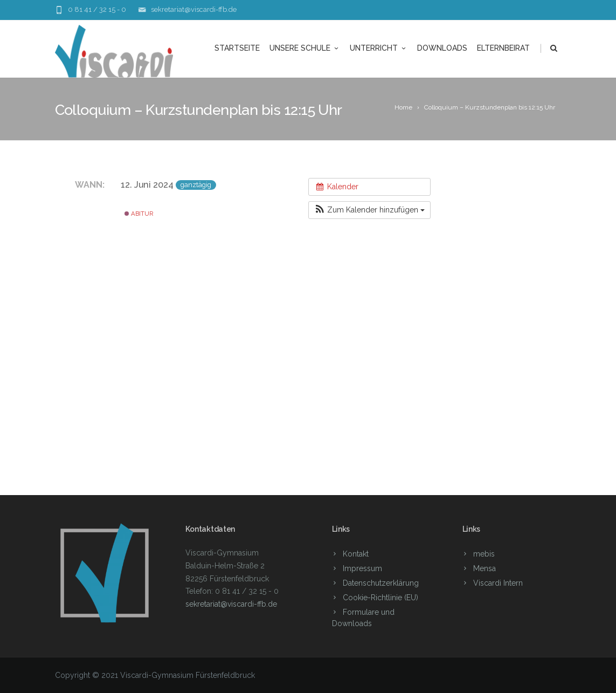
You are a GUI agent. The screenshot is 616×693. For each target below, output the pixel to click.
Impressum (362, 568)
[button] (369, 210)
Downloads (442, 48)
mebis (484, 554)
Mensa (485, 568)
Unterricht (379, 48)
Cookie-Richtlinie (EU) (380, 598)
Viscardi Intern (498, 583)
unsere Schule (305, 48)
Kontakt (356, 554)
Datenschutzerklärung (381, 583)
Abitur (139, 214)
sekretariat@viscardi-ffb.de (194, 9)
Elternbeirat (503, 48)
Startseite (237, 48)
